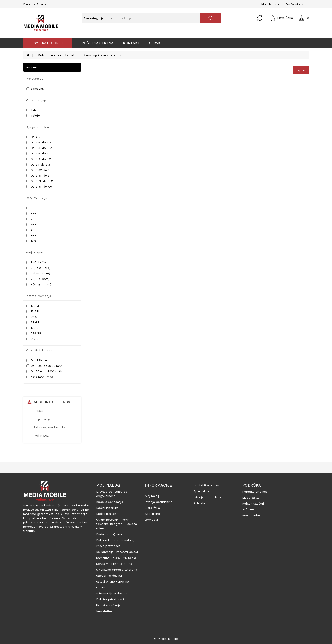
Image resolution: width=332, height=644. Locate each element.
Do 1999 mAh (38, 360)
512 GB (33, 339)
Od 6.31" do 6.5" (40, 170)
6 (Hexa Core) (38, 268)
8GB (32, 236)
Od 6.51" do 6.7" (40, 176)
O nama (102, 587)
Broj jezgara (35, 252)
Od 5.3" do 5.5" (39, 148)
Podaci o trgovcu (109, 534)
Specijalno (152, 514)
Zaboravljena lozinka (50, 427)
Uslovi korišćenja (108, 605)
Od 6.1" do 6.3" (39, 165)
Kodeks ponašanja (110, 502)
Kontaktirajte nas (206, 485)
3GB (32, 225)
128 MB (34, 306)
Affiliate (199, 503)
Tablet (33, 110)
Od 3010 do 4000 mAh (44, 371)
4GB (32, 230)
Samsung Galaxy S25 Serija (116, 558)
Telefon (34, 116)
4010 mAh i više (40, 377)
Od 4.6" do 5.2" (39, 143)
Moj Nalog (41, 435)
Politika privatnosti (110, 599)
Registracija (42, 419)
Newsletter (104, 611)
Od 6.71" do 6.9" (40, 181)
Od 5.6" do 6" (38, 154)
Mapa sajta (250, 498)
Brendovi (151, 520)
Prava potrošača (108, 546)
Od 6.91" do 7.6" (40, 187)
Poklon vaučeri (253, 504)
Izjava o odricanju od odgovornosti (112, 494)
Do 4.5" (34, 137)
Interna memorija (38, 296)
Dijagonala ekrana (39, 127)
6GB (32, 208)
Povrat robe (251, 515)
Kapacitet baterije (39, 350)
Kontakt (131, 43)
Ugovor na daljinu (109, 576)
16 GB (33, 311)
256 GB (34, 333)
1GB (31, 214)
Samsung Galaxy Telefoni (102, 55)
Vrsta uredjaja (36, 100)
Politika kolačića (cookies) (115, 540)
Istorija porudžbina (159, 502)
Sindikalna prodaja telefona (117, 570)
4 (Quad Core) (38, 273)
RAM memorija (37, 198)
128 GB (33, 328)
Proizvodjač (35, 79)
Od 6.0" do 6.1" (39, 159)
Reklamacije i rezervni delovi (117, 552)
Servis (155, 43)
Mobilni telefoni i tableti (56, 55)
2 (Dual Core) (38, 279)
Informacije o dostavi (112, 593)
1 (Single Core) (39, 284)
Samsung (35, 89)
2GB (32, 219)
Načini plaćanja (107, 514)
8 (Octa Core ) (39, 262)
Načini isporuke (107, 508)
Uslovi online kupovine (113, 581)
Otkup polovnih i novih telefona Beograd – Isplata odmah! (116, 524)
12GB (32, 241)
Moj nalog (152, 496)
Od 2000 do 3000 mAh (45, 366)
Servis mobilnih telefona (114, 564)
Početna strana (35, 4)
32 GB (33, 317)
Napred (301, 70)
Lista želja (152, 508)
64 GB (33, 322)
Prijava (39, 411)
